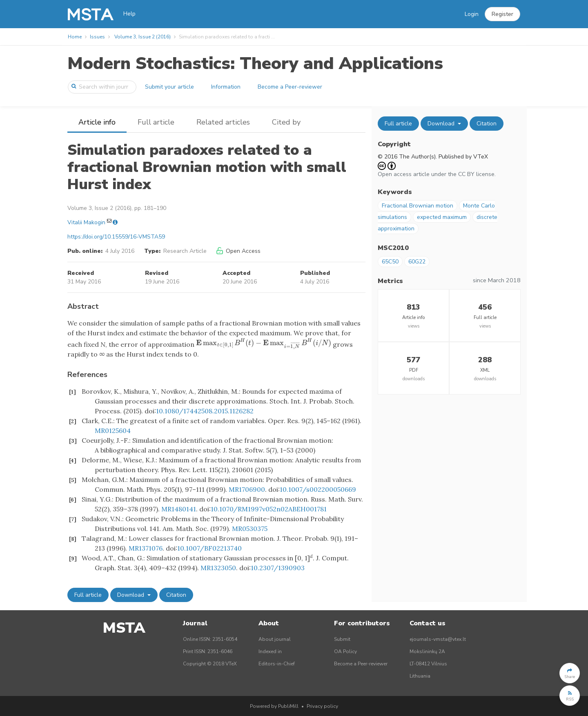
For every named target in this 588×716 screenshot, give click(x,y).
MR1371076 (146, 548)
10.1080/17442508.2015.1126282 (205, 411)
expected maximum (442, 217)
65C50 (390, 262)
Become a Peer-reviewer (290, 87)
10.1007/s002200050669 (318, 489)
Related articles (223, 122)
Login (472, 14)
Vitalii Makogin (86, 222)
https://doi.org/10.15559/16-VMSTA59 (116, 237)
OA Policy (345, 651)
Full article (156, 122)
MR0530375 (250, 529)
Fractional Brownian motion (418, 206)
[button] (502, 14)
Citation (176, 595)
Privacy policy (322, 706)
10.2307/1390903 (278, 568)
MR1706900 (247, 489)
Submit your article (169, 87)
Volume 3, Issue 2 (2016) (143, 37)
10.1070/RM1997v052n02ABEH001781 (269, 509)
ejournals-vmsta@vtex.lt (438, 639)
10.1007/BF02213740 (209, 548)
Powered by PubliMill (274, 706)
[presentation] (264, 343)
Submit (342, 639)
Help (129, 14)
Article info (97, 122)
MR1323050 (218, 568)
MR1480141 (179, 509)
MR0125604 (113, 430)
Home (75, 37)
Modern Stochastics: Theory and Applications (255, 64)
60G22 (417, 262)
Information (226, 87)
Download (131, 595)
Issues (97, 37)
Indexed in (270, 651)
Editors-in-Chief (277, 664)
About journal (275, 639)
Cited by (286, 122)
